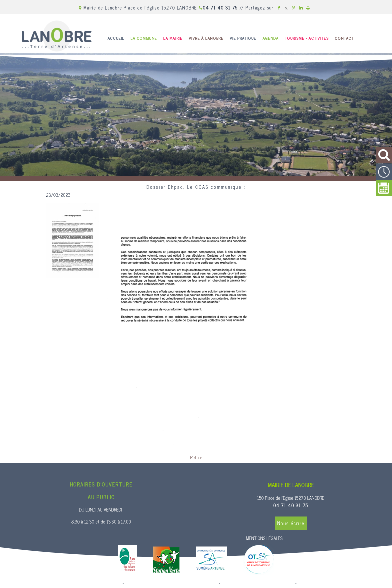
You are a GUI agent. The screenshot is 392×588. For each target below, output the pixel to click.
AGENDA (271, 38)
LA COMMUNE (144, 38)
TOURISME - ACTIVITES (307, 38)
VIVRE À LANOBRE (206, 38)
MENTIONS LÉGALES (264, 538)
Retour (196, 457)
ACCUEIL (116, 38)
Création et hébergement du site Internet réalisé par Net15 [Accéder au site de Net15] (171, 583)
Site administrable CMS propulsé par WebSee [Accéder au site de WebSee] (258, 583)
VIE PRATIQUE (243, 38)
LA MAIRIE (173, 38)
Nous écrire (291, 523)
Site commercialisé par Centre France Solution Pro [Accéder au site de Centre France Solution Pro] (81, 583)
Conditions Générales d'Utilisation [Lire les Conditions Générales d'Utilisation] (324, 583)
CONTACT (344, 38)
